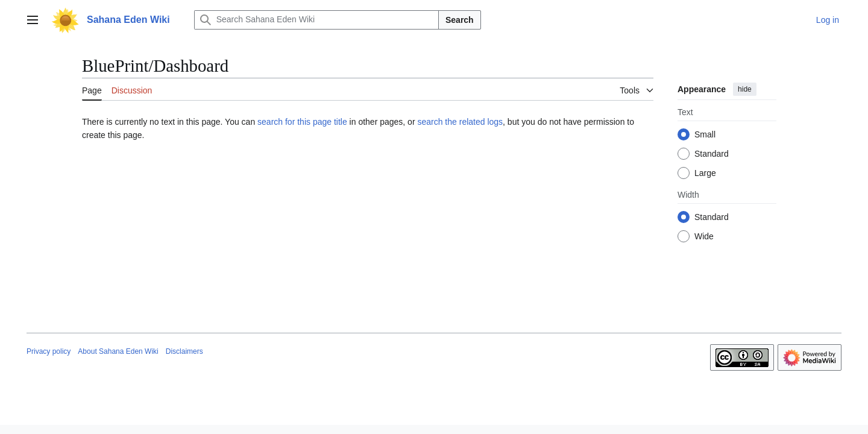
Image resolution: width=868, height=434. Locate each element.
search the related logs (460, 122)
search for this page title (302, 122)
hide (745, 89)
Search (460, 20)
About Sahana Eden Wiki (118, 351)
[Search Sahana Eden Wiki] (316, 20)
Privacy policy (49, 351)
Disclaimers (184, 351)
